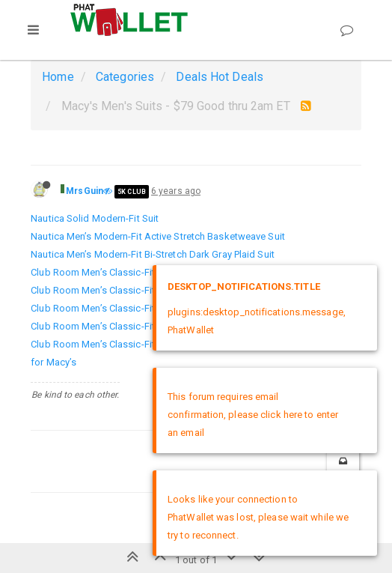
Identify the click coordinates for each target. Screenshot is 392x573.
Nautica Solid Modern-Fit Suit (95, 218)
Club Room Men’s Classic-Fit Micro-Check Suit (131, 308)
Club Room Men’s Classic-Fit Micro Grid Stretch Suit (143, 326)
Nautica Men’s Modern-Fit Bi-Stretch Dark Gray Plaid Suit (153, 254)
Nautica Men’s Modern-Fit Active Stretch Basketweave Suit (158, 236)
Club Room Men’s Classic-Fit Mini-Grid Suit (123, 290)
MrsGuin (85, 191)
